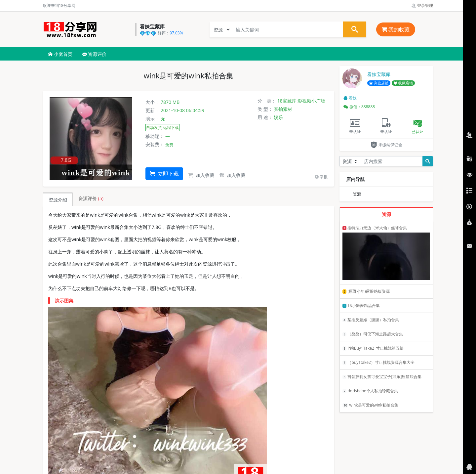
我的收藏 (396, 29)
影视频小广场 (311, 101)
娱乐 (278, 117)
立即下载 (164, 174)
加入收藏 (201, 175)
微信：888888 (359, 107)
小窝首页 (60, 54)
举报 (321, 177)
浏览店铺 (379, 83)
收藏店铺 (403, 83)
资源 (357, 194)
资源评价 (95, 54)
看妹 (350, 98)
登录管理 (422, 5)
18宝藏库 (287, 101)
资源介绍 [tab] (58, 200)
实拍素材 (283, 109)
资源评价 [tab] (91, 198)
